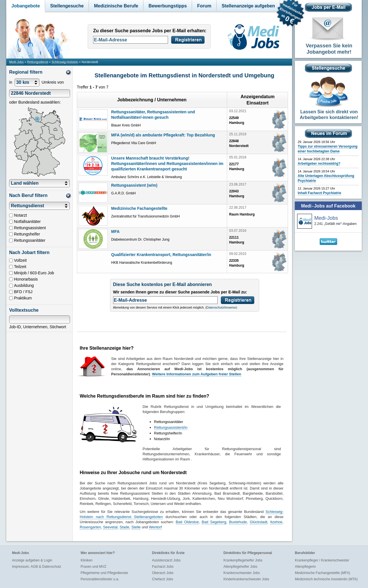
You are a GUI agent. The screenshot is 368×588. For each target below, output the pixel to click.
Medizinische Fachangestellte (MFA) (322, 573)
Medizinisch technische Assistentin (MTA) (326, 579)
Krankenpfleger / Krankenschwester (322, 560)
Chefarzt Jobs (163, 579)
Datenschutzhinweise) (222, 307)
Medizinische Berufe (116, 6)
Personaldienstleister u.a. (100, 579)
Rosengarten (90, 527)
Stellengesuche (67, 6)
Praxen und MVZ (93, 567)
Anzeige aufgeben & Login (32, 560)
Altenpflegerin (305, 567)
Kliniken (87, 560)
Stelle (136, 527)
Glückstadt (258, 522)
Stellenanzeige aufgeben (248, 6)
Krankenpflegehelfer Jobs (243, 560)
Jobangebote (26, 6)
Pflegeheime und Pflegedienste (104, 573)
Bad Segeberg (214, 522)
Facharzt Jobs (163, 567)
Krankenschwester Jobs (242, 573)
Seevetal (110, 527)
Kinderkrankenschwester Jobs (246, 579)
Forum (204, 6)
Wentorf (155, 527)
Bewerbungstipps (168, 6)
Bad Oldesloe (187, 522)
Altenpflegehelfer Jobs (240, 567)
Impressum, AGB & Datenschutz (37, 567)
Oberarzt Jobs (163, 573)
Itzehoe (276, 522)
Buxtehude (238, 522)
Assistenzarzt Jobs (166, 560)
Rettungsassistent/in (171, 427)
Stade (125, 527)
